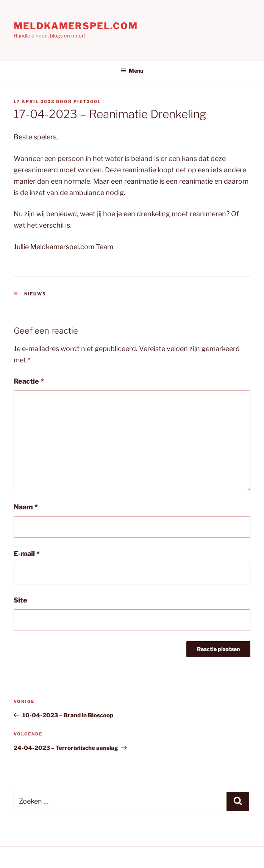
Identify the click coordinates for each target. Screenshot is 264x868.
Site (20, 600)
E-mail (27, 553)
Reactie (29, 381)
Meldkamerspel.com (76, 26)
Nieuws (35, 294)
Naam (26, 507)
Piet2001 (87, 101)
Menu (132, 71)
